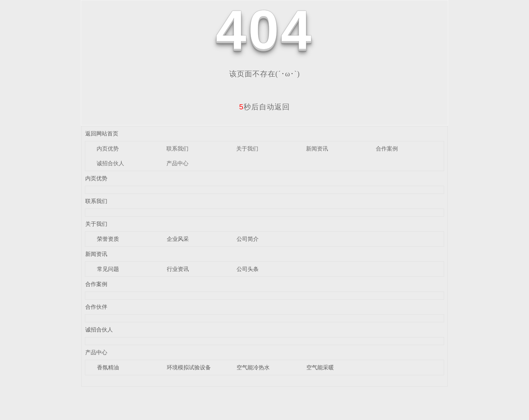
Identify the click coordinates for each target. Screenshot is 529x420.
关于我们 (247, 149)
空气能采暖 (320, 367)
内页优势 (108, 149)
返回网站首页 (102, 133)
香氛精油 (108, 367)
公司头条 (248, 269)
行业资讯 (178, 269)
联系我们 (177, 149)
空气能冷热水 (253, 367)
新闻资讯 (317, 149)
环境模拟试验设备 (189, 367)
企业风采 (178, 239)
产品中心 (177, 163)
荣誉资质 (108, 239)
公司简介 (248, 239)
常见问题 (108, 269)
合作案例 (387, 149)
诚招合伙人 (110, 163)
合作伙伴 (96, 307)
